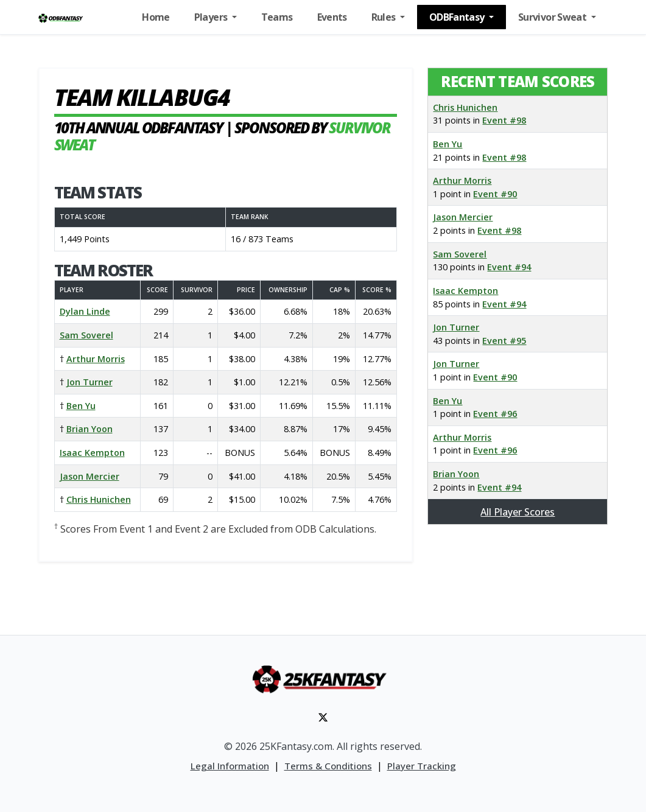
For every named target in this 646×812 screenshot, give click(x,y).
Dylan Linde (85, 311)
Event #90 (495, 194)
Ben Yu (81, 406)
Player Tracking (422, 766)
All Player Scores (518, 512)
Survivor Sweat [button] (553, 17)
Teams (277, 17)
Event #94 (509, 267)
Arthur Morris (96, 359)
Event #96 (495, 414)
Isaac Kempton (92, 453)
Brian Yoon (90, 429)
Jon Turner (90, 382)
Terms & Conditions (328, 766)
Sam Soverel (86, 335)
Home (156, 17)
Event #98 (504, 120)
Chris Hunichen (99, 499)
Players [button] (212, 17)
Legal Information (230, 766)
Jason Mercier (90, 476)
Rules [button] (384, 17)
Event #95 (504, 341)
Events (332, 17)
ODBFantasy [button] (458, 17)
